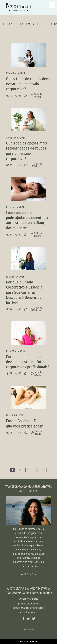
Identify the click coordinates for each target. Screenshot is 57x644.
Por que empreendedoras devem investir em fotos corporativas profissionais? (28, 362)
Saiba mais (28, 574)
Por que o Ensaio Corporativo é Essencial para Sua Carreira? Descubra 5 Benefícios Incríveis (25, 292)
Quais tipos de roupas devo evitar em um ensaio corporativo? (28, 84)
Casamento (29, 24)
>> (44, 470)
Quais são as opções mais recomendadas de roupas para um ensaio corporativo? (27, 151)
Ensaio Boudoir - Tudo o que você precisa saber (25, 424)
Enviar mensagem (30, 604)
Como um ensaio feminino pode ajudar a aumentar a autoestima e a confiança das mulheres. (27, 220)
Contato (28, 630)
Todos (8, 24)
